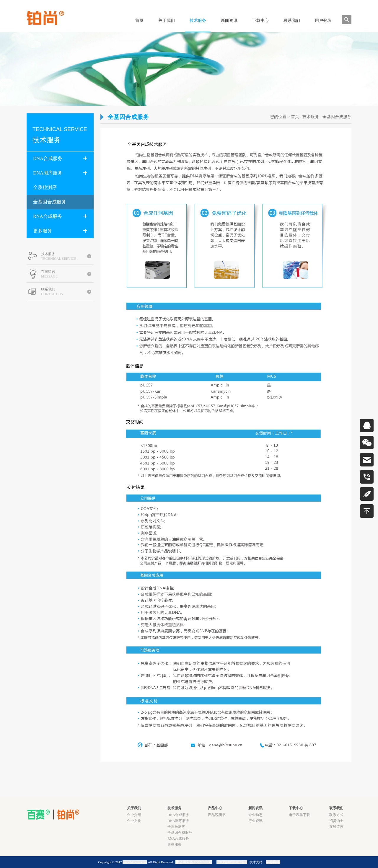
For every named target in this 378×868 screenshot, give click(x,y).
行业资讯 (255, 821)
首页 (139, 21)
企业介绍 (134, 815)
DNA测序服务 (60, 173)
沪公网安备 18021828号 (194, 862)
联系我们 (292, 21)
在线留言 (336, 827)
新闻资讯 (229, 21)
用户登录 (323, 21)
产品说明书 (217, 815)
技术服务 (198, 21)
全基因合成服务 (50, 202)
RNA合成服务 (60, 216)
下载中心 (260, 21)
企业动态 (255, 815)
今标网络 (273, 862)
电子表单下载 (299, 815)
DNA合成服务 (60, 158)
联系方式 (336, 815)
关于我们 (167, 21)
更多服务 (60, 231)
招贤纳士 (336, 821)
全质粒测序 (45, 187)
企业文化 (134, 821)
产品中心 (215, 808)
